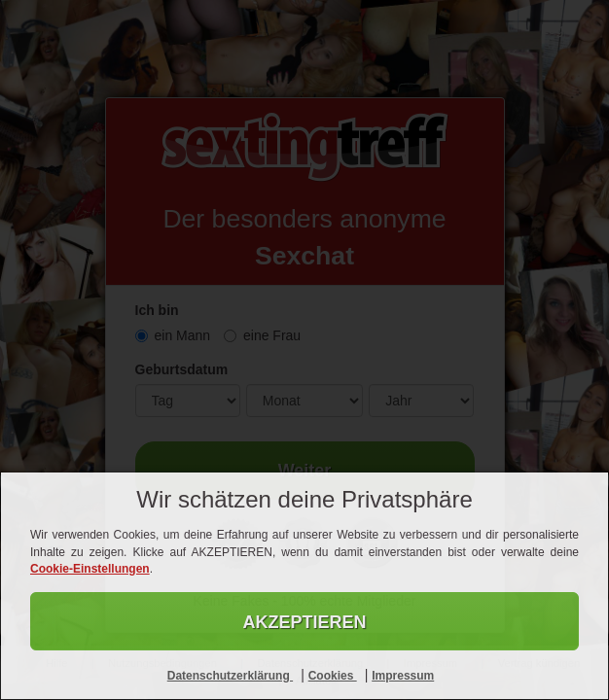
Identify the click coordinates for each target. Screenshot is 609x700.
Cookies (333, 676)
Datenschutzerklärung (230, 676)
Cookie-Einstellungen (90, 569)
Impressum (403, 676)
